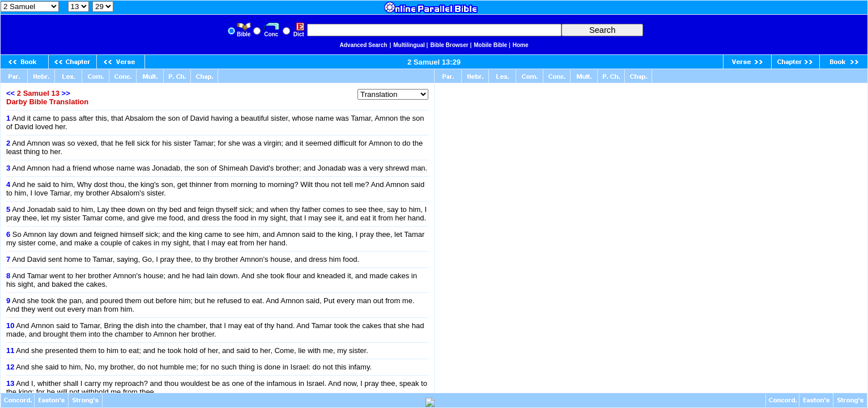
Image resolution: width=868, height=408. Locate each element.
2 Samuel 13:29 (434, 62)
